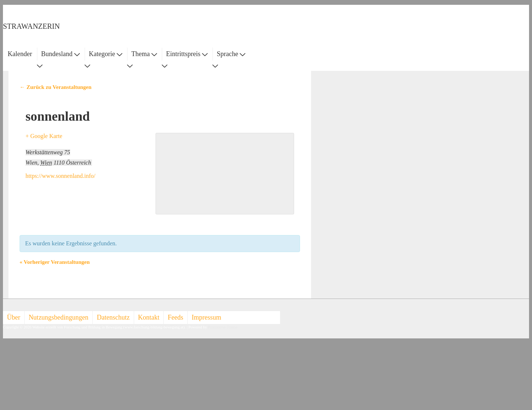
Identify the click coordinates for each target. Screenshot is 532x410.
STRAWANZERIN (31, 26)
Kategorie (105, 54)
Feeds (175, 317)
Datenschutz (113, 317)
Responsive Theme (223, 327)
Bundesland (60, 54)
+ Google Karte (44, 136)
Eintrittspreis (187, 54)
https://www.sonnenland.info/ (60, 176)
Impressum (207, 317)
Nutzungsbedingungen (58, 317)
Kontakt (149, 317)
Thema (144, 54)
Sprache (231, 54)
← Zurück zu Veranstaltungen (56, 87)
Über (14, 317)
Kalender (20, 54)
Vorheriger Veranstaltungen (55, 262)
